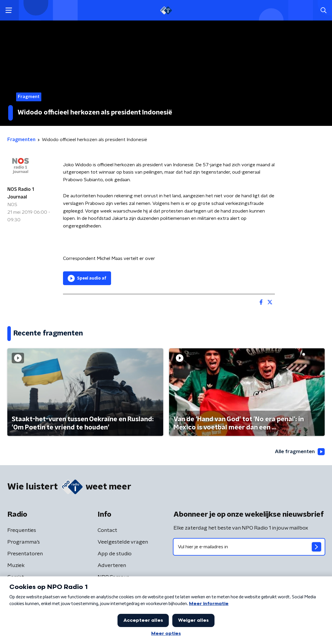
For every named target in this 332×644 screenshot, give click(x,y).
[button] (9, 10)
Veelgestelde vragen (123, 542)
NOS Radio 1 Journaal (21, 193)
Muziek (16, 566)
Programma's (24, 542)
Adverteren (112, 566)
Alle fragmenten (299, 452)
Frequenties (22, 530)
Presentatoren (25, 554)
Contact (107, 530)
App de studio (115, 554)
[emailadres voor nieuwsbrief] (249, 547)
